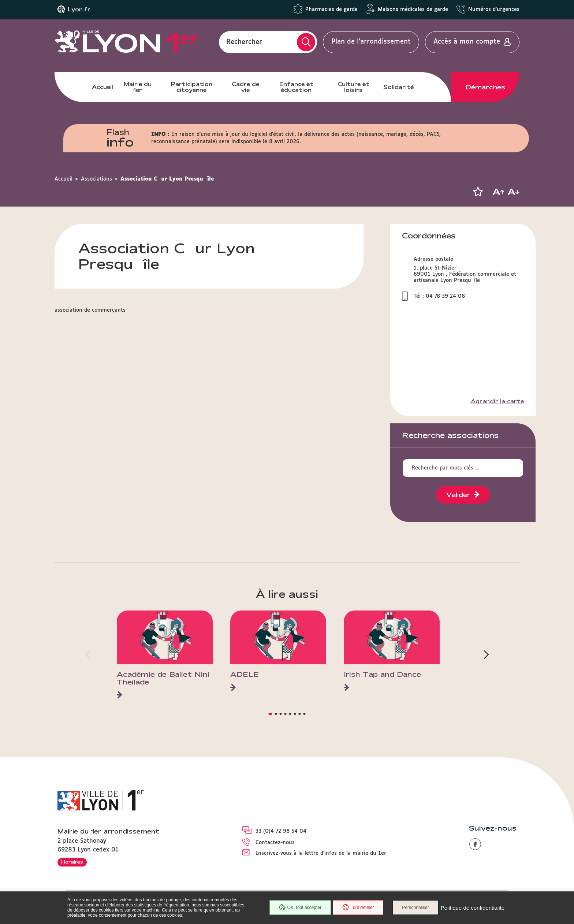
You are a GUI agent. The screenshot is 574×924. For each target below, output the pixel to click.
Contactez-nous (275, 843)
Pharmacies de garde (331, 10)
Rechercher (244, 42)
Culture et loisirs (353, 87)
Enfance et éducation (296, 87)
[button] (478, 192)
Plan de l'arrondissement (371, 42)
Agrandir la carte (497, 401)
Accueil (102, 87)
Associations (96, 179)
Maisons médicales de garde (413, 10)
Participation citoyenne (192, 87)
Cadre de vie (245, 87)
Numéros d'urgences (494, 10)
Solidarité (398, 87)
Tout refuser (358, 908)
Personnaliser (415, 908)
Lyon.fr (79, 10)
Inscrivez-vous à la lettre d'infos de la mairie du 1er (321, 853)
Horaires (72, 862)
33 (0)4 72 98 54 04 (281, 831)
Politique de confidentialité (473, 908)
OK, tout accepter (300, 908)
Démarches (485, 87)
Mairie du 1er (138, 87)
